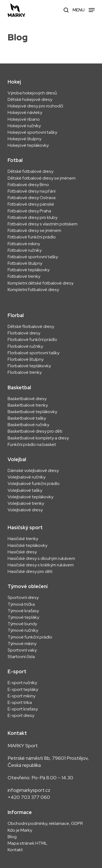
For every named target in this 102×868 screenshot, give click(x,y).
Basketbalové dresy (27, 399)
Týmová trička (21, 604)
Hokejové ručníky (24, 126)
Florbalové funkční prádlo (32, 340)
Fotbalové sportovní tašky (33, 257)
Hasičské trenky (23, 539)
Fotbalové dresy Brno (28, 185)
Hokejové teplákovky (28, 145)
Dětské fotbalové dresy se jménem (42, 178)
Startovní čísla (21, 657)
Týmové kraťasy (23, 611)
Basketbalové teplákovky (32, 412)
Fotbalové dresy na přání (32, 191)
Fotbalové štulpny (25, 263)
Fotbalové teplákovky (29, 270)
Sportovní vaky (22, 650)
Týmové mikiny (22, 644)
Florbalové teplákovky (29, 366)
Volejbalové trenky (26, 503)
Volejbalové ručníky (27, 477)
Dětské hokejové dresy (30, 100)
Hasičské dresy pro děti (30, 572)
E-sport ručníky (22, 683)
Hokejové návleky (25, 113)
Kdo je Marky (20, 830)
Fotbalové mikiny (24, 244)
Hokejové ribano (24, 119)
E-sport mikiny (21, 696)
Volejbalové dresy (25, 510)
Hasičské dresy (22, 552)
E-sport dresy (21, 716)
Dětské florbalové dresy (31, 327)
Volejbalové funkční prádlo (34, 484)
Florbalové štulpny (26, 359)
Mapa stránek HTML (27, 843)
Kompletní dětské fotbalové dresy (41, 283)
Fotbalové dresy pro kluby (33, 218)
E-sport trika (20, 703)
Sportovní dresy (23, 598)
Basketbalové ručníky (28, 425)
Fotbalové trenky (24, 276)
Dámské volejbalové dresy (33, 471)
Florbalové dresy (24, 333)
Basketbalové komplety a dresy (38, 438)
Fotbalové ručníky (25, 250)
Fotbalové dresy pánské (31, 204)
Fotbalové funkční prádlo (32, 237)
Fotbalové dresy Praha (29, 211)
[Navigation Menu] (84, 10)
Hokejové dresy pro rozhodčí (35, 106)
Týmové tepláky (23, 617)
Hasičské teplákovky (27, 545)
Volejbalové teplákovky (30, 497)
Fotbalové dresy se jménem (34, 231)
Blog (12, 837)
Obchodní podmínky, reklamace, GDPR (45, 824)
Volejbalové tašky (25, 490)
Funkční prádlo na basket (32, 445)
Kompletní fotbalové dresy (33, 290)
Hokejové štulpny (24, 139)
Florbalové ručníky (25, 346)
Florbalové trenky (25, 372)
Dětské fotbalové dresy (30, 171)
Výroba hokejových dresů (32, 93)
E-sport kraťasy (23, 709)
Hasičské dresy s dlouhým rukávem (41, 559)
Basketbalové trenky (28, 405)
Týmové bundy (22, 624)
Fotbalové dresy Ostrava (32, 198)
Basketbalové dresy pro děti (35, 431)
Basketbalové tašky (27, 418)
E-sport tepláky (23, 690)
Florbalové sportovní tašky (33, 353)
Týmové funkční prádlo (30, 637)
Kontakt (15, 850)
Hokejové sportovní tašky (32, 132)
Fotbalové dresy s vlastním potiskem (43, 224)
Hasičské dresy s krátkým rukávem (41, 565)
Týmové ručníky (23, 630)
